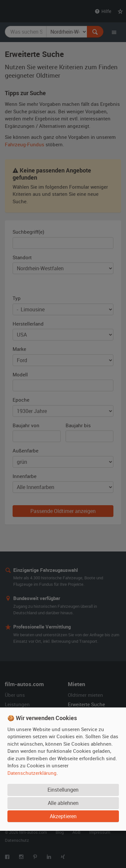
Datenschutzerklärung (32, 773)
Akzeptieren (63, 816)
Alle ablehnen (63, 803)
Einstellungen (63, 789)
